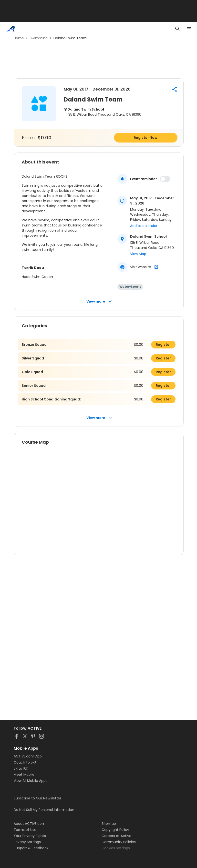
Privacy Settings (27, 842)
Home (19, 38)
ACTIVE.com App (28, 756)
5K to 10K (21, 768)
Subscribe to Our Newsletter (37, 798)
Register (163, 345)
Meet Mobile (24, 775)
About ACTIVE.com (30, 824)
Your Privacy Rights (30, 836)
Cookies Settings (116, 848)
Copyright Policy (115, 830)
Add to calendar (144, 226)
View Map (138, 254)
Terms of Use (25, 830)
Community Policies (119, 842)
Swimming (39, 38)
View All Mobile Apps (31, 781)
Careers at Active (116, 836)
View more (99, 301)
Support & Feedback (31, 848)
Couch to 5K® (25, 762)
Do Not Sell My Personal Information (44, 810)
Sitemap (109, 824)
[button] (175, 89)
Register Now (146, 138)
